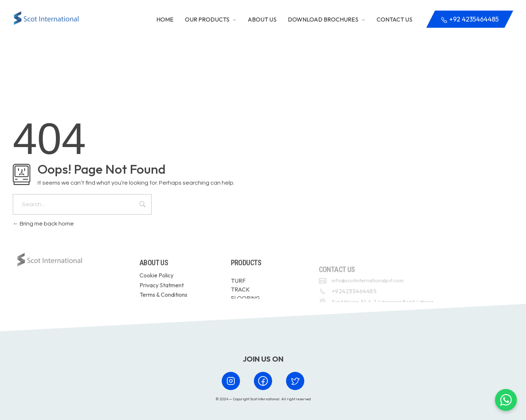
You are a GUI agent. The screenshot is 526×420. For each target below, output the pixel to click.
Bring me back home (43, 224)
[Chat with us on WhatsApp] (506, 400)
